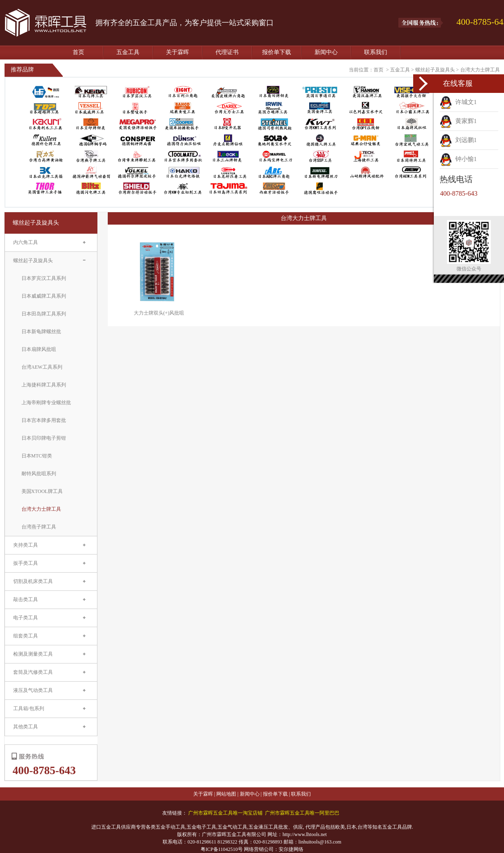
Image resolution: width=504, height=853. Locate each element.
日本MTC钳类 (37, 456)
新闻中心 (326, 52)
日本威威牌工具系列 (44, 296)
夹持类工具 (26, 545)
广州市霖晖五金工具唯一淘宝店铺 (225, 813)
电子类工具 (26, 618)
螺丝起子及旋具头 (435, 70)
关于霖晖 (177, 52)
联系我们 (376, 52)
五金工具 (128, 52)
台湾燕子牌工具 (39, 527)
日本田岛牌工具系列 (44, 314)
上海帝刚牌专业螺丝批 (46, 403)
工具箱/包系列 (29, 708)
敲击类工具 (26, 599)
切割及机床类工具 (33, 581)
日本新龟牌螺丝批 (41, 332)
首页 (78, 52)
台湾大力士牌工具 (480, 70)
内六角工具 (26, 242)
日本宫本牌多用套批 (44, 420)
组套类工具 (26, 636)
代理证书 (227, 52)
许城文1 (458, 102)
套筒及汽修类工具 (33, 672)
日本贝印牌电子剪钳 (44, 438)
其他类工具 (26, 727)
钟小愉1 (458, 159)
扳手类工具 (26, 563)
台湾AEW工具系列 (42, 367)
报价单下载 (277, 52)
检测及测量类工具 (33, 654)
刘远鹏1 (458, 140)
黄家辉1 (458, 121)
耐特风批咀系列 (39, 474)
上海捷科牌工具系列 (44, 385)
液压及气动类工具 (33, 690)
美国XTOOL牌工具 (42, 491)
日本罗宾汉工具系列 (44, 278)
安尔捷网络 (291, 849)
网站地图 (226, 794)
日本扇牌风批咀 (39, 349)
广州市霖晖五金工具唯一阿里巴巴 (302, 813)
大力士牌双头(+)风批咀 (159, 313)
